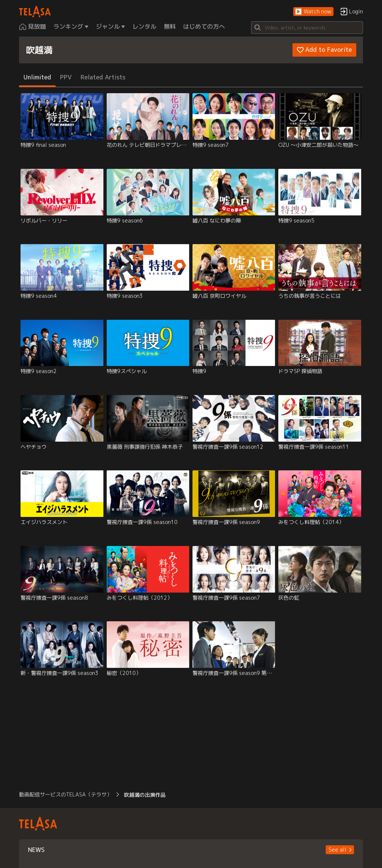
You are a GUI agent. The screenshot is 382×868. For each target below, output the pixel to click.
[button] (313, 12)
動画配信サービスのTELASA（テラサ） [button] (65, 794)
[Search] (307, 28)
